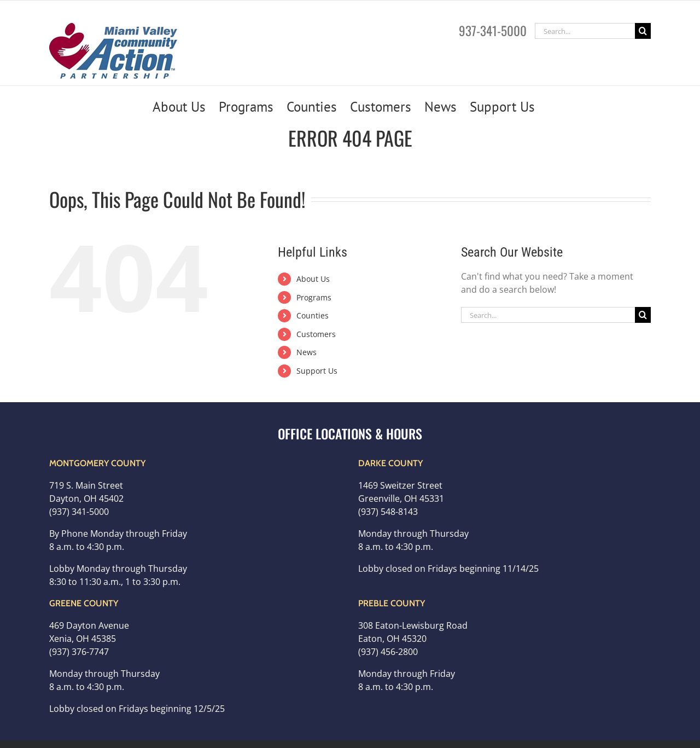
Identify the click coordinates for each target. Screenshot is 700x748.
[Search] (643, 31)
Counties (313, 315)
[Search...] (585, 31)
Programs (314, 297)
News (307, 352)
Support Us (317, 371)
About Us (313, 279)
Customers (316, 334)
